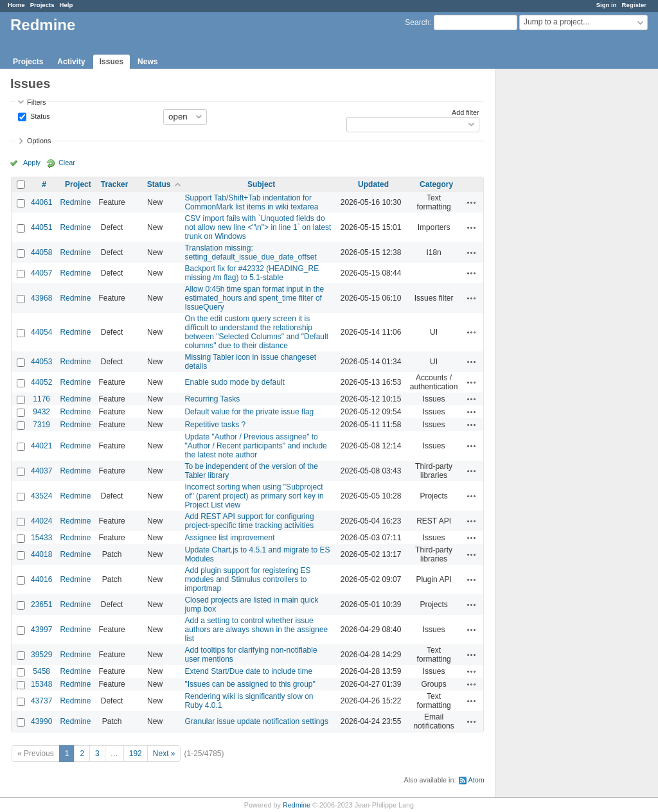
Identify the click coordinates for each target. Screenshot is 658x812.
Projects (42, 5)
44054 (41, 332)
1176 (41, 399)
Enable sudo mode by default (234, 382)
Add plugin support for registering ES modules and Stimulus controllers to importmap (247, 579)
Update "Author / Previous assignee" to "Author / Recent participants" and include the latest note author (255, 446)
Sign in (607, 5)
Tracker (115, 184)
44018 (41, 554)
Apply (32, 163)
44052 (41, 382)
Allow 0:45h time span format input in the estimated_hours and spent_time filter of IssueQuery (254, 298)
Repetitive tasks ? (215, 425)
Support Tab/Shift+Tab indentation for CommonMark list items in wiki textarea (251, 202)
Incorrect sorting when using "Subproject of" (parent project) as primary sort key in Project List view (254, 496)
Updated (373, 184)
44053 (41, 362)
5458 (41, 671)
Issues (111, 62)
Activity (71, 62)
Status (39, 116)
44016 (41, 579)
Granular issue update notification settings (256, 721)
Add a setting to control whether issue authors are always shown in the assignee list (256, 630)
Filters (36, 102)
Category (436, 184)
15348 (41, 684)
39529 (41, 655)
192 (136, 754)
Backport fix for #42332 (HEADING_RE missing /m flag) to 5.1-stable (252, 273)
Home (16, 5)
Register (634, 5)
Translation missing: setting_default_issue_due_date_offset (250, 252)
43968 (41, 298)
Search (417, 22)
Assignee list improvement (229, 538)
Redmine (75, 202)
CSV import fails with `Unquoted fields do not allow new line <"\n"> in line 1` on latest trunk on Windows (258, 227)
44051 (41, 227)
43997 (41, 630)
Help (67, 5)
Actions (472, 202)
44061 (41, 202)
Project (78, 184)
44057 (41, 273)
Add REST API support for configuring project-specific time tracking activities (249, 521)
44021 (41, 446)
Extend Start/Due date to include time (248, 671)
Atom (476, 780)
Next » (164, 754)
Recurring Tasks (212, 399)
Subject (261, 184)
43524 (41, 496)
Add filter (466, 112)
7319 (41, 425)
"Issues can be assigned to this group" (250, 684)
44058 (41, 252)
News (147, 62)
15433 (41, 538)
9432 (41, 412)
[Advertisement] (560, 270)
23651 (41, 605)
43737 (41, 701)
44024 (41, 521)
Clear (67, 163)
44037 (41, 471)
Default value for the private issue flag (249, 412)
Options (39, 141)
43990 (41, 721)
